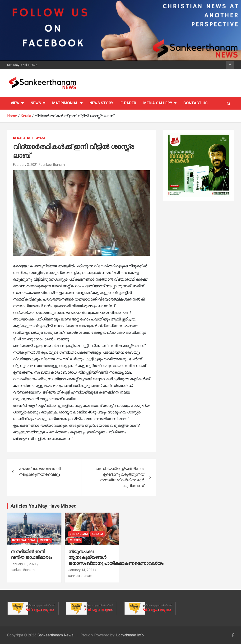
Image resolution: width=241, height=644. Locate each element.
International (24, 540)
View (15, 103)
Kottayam (36, 138)
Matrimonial (65, 103)
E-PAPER (128, 103)
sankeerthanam (53, 165)
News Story (101, 103)
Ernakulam (79, 534)
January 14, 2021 (81, 570)
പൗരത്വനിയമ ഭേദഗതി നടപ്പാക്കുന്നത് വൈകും (40, 471)
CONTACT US (195, 103)
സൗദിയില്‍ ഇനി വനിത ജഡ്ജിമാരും (31, 555)
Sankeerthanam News (56, 635)
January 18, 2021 (24, 564)
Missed (45, 540)
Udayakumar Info (130, 635)
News (36, 103)
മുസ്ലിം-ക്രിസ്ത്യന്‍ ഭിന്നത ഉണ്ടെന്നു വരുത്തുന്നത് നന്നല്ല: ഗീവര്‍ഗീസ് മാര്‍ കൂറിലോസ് (120, 477)
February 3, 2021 (25, 165)
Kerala (19, 138)
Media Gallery (158, 103)
